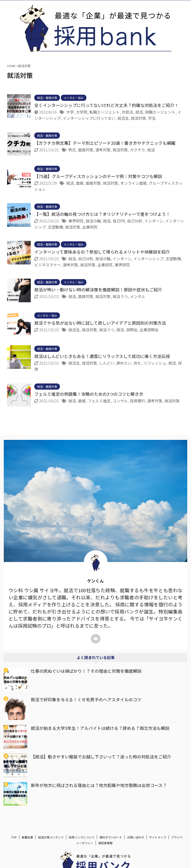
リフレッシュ (155, 363)
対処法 (128, 112)
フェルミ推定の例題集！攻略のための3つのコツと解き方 (89, 394)
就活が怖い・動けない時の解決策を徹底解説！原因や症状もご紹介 (98, 289)
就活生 (123, 118)
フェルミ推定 (99, 401)
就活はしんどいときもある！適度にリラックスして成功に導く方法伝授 (102, 356)
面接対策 (86, 150)
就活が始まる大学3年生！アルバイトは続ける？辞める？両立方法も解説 (100, 728)
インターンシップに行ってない (89, 118)
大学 (70, 112)
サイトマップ (158, 837)
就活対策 (138, 118)
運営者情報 (105, 843)
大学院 (82, 112)
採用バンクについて (82, 837)
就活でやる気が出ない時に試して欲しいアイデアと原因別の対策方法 (100, 323)
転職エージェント (105, 112)
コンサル (120, 401)
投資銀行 (138, 401)
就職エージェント (160, 112)
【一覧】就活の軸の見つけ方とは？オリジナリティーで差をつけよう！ (102, 214)
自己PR (119, 221)
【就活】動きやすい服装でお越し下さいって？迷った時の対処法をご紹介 (101, 757)
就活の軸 (93, 221)
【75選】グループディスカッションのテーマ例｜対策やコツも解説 (98, 176)
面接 (80, 183)
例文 (72, 150)
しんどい (107, 363)
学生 (152, 118)
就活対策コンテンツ (51, 837)
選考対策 (103, 150)
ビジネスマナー (48, 265)
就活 (139, 112)
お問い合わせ (136, 837)
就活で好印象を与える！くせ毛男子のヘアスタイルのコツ (86, 699)
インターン (154, 221)
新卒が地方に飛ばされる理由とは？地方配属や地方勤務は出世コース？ (99, 785)
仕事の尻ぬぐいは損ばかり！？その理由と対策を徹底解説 (86, 671)
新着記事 (27, 837)
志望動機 (55, 227)
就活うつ (120, 296)
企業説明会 (149, 330)
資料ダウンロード (111, 837)
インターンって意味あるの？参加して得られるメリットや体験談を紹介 (102, 252)
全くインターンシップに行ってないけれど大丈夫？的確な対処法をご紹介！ (107, 105)
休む (138, 363)
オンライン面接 (133, 183)
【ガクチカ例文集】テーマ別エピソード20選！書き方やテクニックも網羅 (105, 143)
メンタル (138, 296)
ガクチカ (138, 150)
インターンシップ (149, 259)
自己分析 (135, 221)
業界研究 (76, 221)
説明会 (132, 330)
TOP (14, 837)
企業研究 (90, 227)
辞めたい (124, 363)
